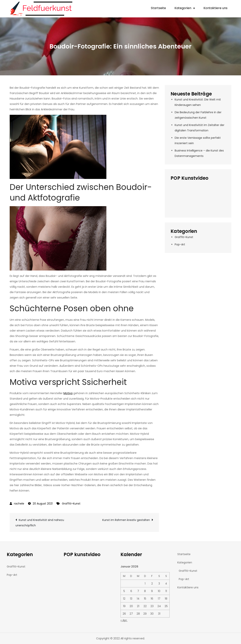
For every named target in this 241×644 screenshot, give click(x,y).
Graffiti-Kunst (71, 504)
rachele (19, 504)
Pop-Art (180, 244)
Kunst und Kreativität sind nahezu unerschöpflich (40, 523)
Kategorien (183, 8)
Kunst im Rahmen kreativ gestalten (126, 520)
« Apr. (124, 620)
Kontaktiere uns (215, 8)
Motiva (68, 393)
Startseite (158, 8)
